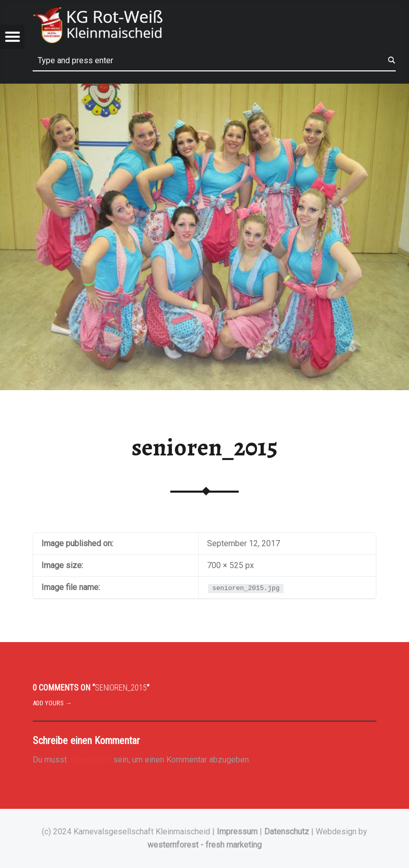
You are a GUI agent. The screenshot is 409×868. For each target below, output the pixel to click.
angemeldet (90, 760)
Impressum (237, 832)
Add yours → (52, 703)
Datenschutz (287, 832)
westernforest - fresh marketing (205, 845)
